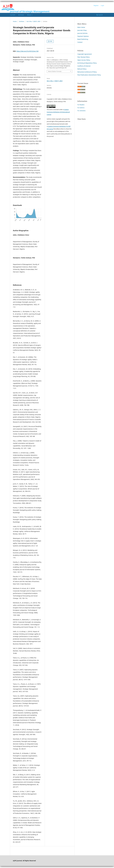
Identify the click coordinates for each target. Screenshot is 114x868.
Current (13, 15)
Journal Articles (82, 33)
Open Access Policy (84, 60)
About (29, 15)
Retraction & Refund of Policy (87, 72)
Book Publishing (83, 39)
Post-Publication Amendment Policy (89, 75)
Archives (21, 15)
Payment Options (83, 36)
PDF (51, 41)
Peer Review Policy (83, 57)
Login (102, 5)
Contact (80, 42)
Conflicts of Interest (84, 66)
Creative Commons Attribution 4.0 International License (58, 112)
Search (100, 15)
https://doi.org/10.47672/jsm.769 (27, 51)
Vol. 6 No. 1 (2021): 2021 (34, 21)
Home (15, 21)
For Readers (81, 105)
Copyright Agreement (85, 54)
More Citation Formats (55, 71)
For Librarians (81, 111)
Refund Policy (82, 69)
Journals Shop (82, 30)
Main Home (81, 27)
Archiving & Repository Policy (87, 63)
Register (96, 5)
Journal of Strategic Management (30, 11)
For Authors (81, 108)
